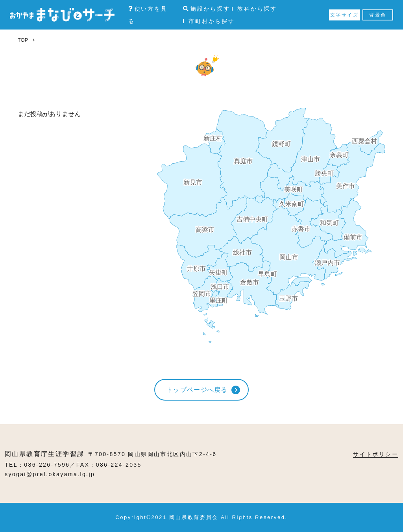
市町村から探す (212, 21)
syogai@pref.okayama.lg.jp (50, 474)
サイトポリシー (376, 454)
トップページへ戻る (197, 390)
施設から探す (207, 9)
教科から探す (257, 9)
